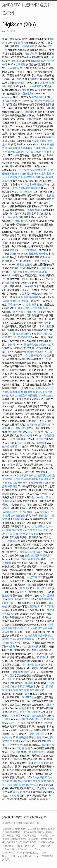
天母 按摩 (13, 305)
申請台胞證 (41, 261)
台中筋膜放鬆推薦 (36, 716)
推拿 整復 (16, 61)
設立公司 (31, 152)
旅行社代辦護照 (22, 559)
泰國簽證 (33, 396)
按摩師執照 (14, 148)
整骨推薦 (25, 188)
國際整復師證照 (36, 352)
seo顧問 (10, 614)
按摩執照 (43, 636)
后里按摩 (13, 785)
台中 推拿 (13, 217)
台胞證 (28, 265)
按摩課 (9, 479)
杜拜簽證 (10, 86)
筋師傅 (11, 345)
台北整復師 (27, 297)
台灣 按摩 (17, 530)
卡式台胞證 (45, 326)
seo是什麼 (37, 388)
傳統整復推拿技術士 (19, 628)
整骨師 (40, 737)
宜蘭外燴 (36, 61)
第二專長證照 (39, 97)
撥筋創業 (18, 43)
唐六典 (40, 439)
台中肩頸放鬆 (18, 516)
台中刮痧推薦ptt (26, 94)
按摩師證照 (41, 170)
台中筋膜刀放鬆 (39, 628)
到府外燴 (15, 254)
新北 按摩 (18, 392)
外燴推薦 (10, 646)
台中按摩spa (29, 250)
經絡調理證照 (31, 479)
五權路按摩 (39, 148)
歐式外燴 (41, 355)
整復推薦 (33, 534)
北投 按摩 (15, 439)
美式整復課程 (46, 599)
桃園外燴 (7, 737)
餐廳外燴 (36, 188)
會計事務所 (27, 148)
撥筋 (30, 505)
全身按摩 (24, 90)
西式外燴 (32, 425)
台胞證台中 (42, 177)
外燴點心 (7, 392)
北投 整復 (18, 312)
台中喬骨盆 (14, 752)
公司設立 (44, 479)
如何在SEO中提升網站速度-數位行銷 (27, 9)
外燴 (30, 530)
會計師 (11, 152)
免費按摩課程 (35, 210)
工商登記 (21, 152)
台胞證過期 (21, 396)
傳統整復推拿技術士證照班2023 (30, 272)
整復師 (21, 265)
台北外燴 (31, 185)
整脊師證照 (39, 530)
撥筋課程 (30, 54)
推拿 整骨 (13, 690)
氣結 (39, 152)
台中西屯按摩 (36, 86)
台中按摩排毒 (40, 777)
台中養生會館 (45, 396)
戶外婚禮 (47, 152)
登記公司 (28, 512)
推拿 (20, 72)
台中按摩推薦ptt (39, 308)
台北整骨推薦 (31, 646)
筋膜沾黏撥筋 (31, 345)
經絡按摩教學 (30, 46)
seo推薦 (12, 68)
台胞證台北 (21, 221)
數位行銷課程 (10, 446)
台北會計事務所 (25, 476)
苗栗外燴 (42, 788)
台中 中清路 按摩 (26, 170)
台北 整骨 (31, 305)
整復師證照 (22, 428)
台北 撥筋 (37, 526)
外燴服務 (30, 112)
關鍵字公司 (41, 141)
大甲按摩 (20, 687)
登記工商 (32, 577)
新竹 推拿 (28, 483)
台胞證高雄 (44, 425)
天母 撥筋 (22, 748)
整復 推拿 (44, 516)
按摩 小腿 (42, 334)
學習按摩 (25, 337)
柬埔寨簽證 (22, 737)
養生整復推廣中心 (38, 254)
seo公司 (44, 566)
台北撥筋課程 (13, 177)
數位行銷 (26, 334)
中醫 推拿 (15, 334)
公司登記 (21, 64)
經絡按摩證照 (17, 781)
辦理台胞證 (28, 279)
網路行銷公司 (47, 345)
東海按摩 (47, 392)
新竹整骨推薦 (44, 588)
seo (25, 530)
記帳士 (22, 785)
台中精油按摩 (41, 483)
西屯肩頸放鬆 (47, 83)
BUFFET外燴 (29, 697)
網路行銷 (28, 672)
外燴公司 (42, 185)
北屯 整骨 (15, 716)
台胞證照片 (40, 476)
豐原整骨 (35, 606)
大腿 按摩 (18, 672)
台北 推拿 (48, 526)
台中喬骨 (47, 268)
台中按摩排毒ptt (31, 665)
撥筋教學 (32, 174)
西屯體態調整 (36, 752)
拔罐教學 (42, 443)
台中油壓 (20, 83)
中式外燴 (27, 599)
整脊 (36, 297)
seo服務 (22, 174)
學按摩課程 (26, 192)
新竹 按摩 (35, 552)
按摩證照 (15, 301)
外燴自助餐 (8, 396)
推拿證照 (34, 79)
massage (7, 97)
